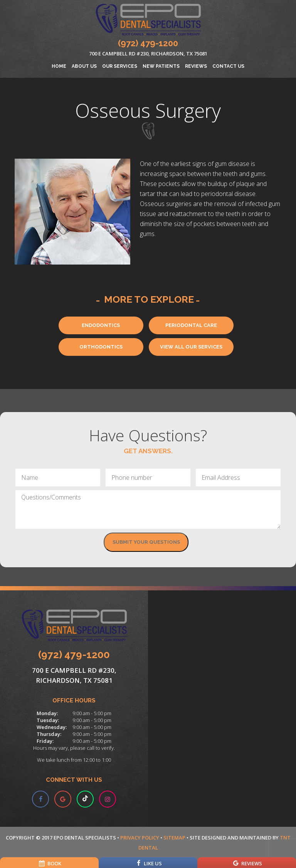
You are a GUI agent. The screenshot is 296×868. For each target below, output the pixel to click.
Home (59, 66)
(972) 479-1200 (148, 43)
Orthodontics (101, 347)
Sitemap (174, 838)
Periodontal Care (191, 325)
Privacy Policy (140, 838)
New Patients (161, 66)
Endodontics (101, 325)
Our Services (120, 66)
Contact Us (228, 66)
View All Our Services (191, 347)
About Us (84, 66)
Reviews (196, 66)
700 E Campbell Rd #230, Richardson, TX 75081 (148, 54)
